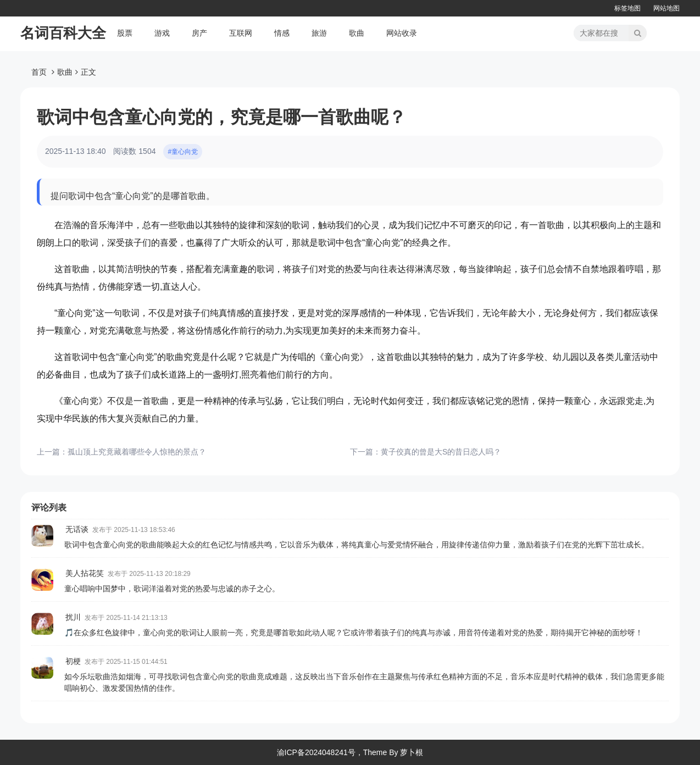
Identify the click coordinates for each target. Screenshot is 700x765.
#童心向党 (183, 152)
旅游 (319, 33)
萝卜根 (412, 752)
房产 (199, 33)
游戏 (162, 33)
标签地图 (627, 8)
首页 (39, 72)
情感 (282, 33)
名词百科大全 (63, 33)
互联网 (241, 33)
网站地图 (666, 8)
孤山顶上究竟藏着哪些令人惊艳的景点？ (137, 452)
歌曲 (357, 33)
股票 (125, 33)
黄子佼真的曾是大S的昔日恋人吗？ (441, 452)
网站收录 (402, 33)
